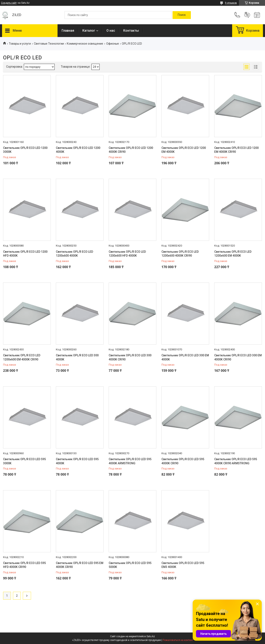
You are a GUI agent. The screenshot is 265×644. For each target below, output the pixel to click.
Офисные (113, 44)
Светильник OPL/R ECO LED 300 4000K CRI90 (130, 357)
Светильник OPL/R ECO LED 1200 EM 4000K (184, 150)
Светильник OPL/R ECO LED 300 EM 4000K (185, 357)
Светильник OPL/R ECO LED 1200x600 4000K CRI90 (180, 254)
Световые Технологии (49, 44)
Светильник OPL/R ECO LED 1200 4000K (78, 150)
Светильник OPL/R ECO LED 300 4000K (77, 357)
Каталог (89, 31)
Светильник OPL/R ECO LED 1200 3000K (25, 150)
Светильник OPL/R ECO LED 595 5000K (130, 565)
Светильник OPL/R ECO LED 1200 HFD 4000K (25, 254)
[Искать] (182, 15)
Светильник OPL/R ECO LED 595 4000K (77, 461)
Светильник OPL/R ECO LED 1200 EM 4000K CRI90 (236, 150)
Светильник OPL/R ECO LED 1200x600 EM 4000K (233, 254)
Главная (68, 31)
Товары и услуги (20, 44)
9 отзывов (231, 3)
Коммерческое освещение (85, 44)
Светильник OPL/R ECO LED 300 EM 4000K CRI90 (238, 357)
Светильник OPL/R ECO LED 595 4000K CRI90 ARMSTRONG (236, 461)
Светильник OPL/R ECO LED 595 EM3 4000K (183, 565)
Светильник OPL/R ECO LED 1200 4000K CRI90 (131, 150)
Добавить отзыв (247, 15)
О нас (111, 31)
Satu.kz (151, 636)
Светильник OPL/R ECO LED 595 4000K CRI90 (183, 461)
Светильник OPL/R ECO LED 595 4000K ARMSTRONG (130, 461)
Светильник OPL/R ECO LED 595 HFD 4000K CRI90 (24, 565)
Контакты (131, 31)
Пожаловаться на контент (178, 640)
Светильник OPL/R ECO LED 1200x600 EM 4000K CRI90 (22, 357)
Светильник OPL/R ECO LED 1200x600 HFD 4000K (127, 254)
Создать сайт (9, 3)
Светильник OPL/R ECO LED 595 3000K (24, 461)
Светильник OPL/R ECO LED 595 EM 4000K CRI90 (80, 565)
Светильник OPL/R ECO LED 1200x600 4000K (74, 254)
